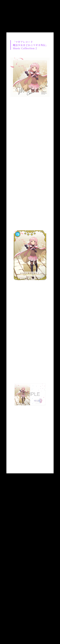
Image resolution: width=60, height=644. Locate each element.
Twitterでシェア (15, 466)
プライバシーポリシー (38, 626)
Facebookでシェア (25, 466)
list (30, 482)
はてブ (45, 466)
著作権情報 (18, 630)
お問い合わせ (20, 626)
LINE (35, 466)
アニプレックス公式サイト (37, 630)
